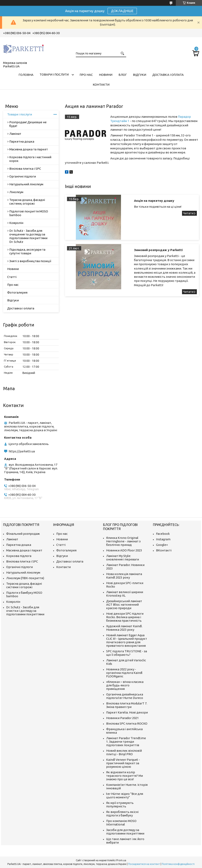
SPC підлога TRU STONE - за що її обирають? (127, 653)
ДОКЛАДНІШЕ (122, 11)
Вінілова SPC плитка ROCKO (127, 723)
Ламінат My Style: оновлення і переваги (123, 558)
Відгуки (140, 75)
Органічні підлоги (23, 176)
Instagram (163, 539)
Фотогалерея (17, 292)
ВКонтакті (164, 550)
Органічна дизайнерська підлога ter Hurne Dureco (125, 696)
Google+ (162, 545)
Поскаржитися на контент (144, 864)
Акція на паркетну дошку (154, 201)
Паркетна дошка (22, 141)
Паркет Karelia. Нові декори (127, 712)
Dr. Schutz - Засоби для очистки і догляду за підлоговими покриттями (25, 611)
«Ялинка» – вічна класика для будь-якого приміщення (125, 685)
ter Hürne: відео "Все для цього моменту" (125, 795)
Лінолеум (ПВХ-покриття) (25, 578)
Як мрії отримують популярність (120, 805)
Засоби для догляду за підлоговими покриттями (125, 832)
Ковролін (16, 223)
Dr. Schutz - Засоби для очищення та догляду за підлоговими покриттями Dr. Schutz (28, 236)
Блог (123, 75)
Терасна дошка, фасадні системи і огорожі (24, 585)
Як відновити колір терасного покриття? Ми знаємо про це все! (124, 776)
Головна (26, 75)
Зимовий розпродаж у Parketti (158, 250)
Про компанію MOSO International (121, 823)
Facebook (163, 534)
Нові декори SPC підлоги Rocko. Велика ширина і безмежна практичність (125, 617)
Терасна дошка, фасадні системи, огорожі (27, 202)
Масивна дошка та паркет (29, 149)
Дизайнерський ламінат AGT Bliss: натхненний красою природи (124, 605)
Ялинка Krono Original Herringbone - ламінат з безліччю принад (123, 541)
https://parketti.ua (22, 451)
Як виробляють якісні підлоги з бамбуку (122, 814)
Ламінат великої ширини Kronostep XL (125, 594)
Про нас (86, 75)
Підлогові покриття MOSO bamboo (29, 213)
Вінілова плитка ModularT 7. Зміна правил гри (127, 705)
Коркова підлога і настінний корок (30, 159)
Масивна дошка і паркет (24, 550)
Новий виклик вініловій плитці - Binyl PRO (124, 752)
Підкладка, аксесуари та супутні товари (27, 251)
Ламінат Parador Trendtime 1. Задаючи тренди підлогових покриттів (126, 742)
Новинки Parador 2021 (122, 718)
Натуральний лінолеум (26, 184)
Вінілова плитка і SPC (25, 169)
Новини (106, 75)
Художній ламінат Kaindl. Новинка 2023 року (124, 628)
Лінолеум (16, 192)
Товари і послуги (54, 74)
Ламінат (15, 134)
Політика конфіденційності (178, 864)
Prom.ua (121, 860)
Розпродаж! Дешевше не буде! (28, 124)
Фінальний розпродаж (23, 534)
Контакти (101, 85)
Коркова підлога (19, 556)
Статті (12, 277)
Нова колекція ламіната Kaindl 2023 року (124, 576)
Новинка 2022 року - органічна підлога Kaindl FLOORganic (124, 673)
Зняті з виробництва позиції (30, 261)
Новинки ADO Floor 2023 (124, 550)
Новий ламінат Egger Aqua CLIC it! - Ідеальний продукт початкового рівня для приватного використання (127, 640)
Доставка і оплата (168, 75)
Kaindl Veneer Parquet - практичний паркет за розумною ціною (123, 763)
